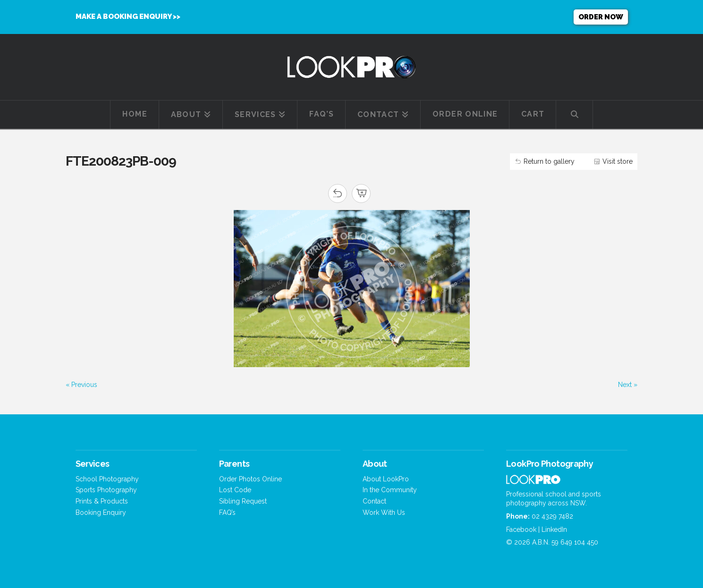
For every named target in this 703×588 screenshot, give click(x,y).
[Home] (533, 482)
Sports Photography (106, 490)
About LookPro (386, 479)
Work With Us (384, 512)
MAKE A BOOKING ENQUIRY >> (128, 17)
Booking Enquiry (101, 512)
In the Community (390, 490)
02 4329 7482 (552, 516)
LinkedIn (554, 529)
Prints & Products (102, 501)
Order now (601, 17)
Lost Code (235, 490)
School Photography (107, 479)
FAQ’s (227, 512)
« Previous (81, 385)
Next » (628, 385)
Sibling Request (243, 501)
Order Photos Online (250, 479)
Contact (374, 501)
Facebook (521, 529)
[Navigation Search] (574, 115)
